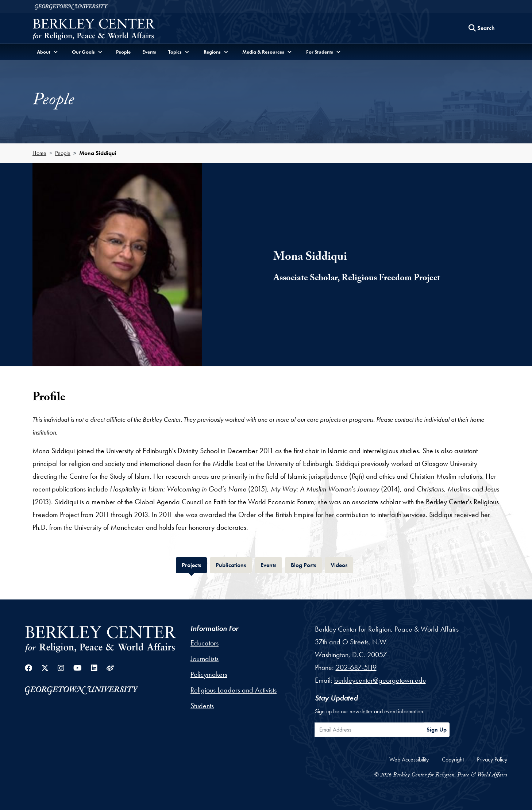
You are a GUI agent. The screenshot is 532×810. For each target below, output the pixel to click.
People (123, 52)
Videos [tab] (342, 564)
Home (39, 153)
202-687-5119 (356, 667)
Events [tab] (271, 564)
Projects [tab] (194, 564)
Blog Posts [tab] (306, 564)
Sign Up (437, 730)
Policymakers (209, 674)
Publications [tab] (234, 564)
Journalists (205, 659)
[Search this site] (482, 28)
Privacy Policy (492, 759)
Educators (205, 643)
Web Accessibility (409, 759)
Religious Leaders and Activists (234, 690)
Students (202, 706)
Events (149, 52)
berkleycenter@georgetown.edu (380, 680)
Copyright (453, 759)
